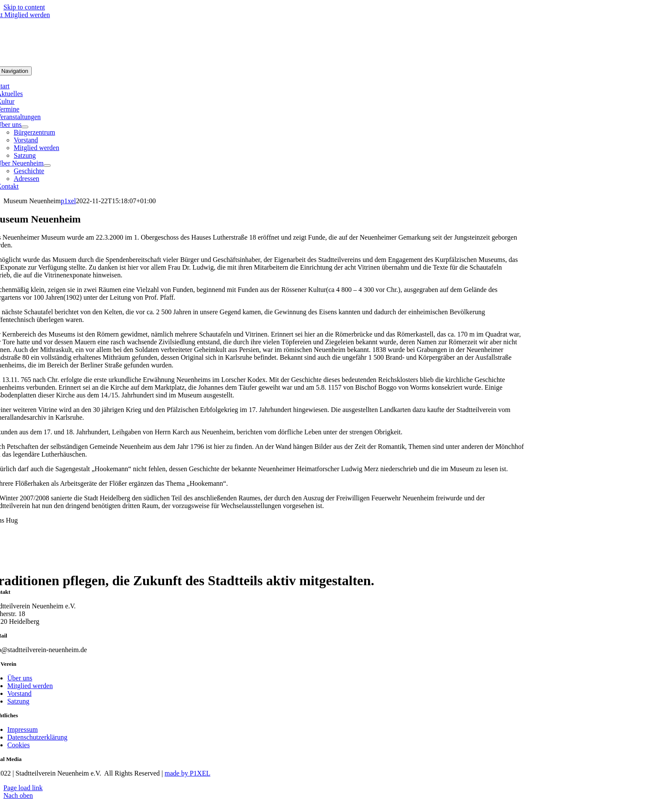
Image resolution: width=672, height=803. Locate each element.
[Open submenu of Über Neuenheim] (47, 165)
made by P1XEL (187, 773)
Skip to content (24, 7)
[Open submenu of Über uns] (25, 127)
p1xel (69, 201)
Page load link (23, 788)
